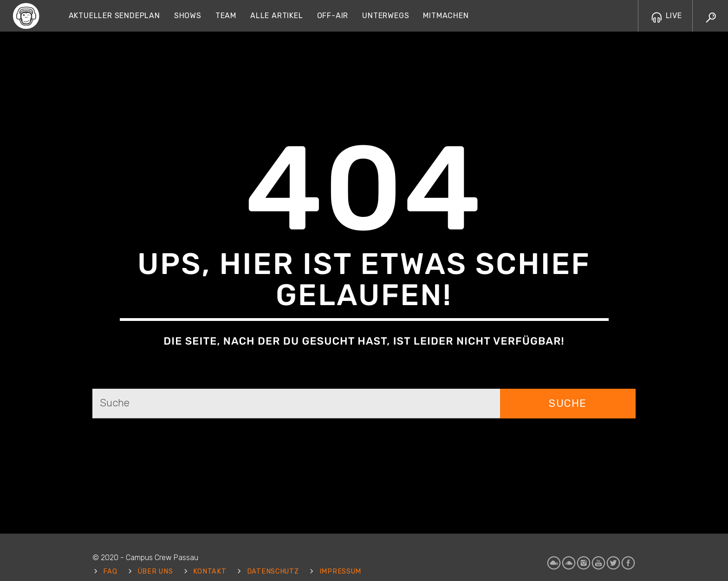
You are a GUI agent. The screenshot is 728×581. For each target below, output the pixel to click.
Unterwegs (386, 16)
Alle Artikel (277, 16)
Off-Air (333, 16)
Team (226, 16)
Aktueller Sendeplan (114, 16)
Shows (188, 16)
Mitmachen (446, 16)
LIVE (667, 16)
